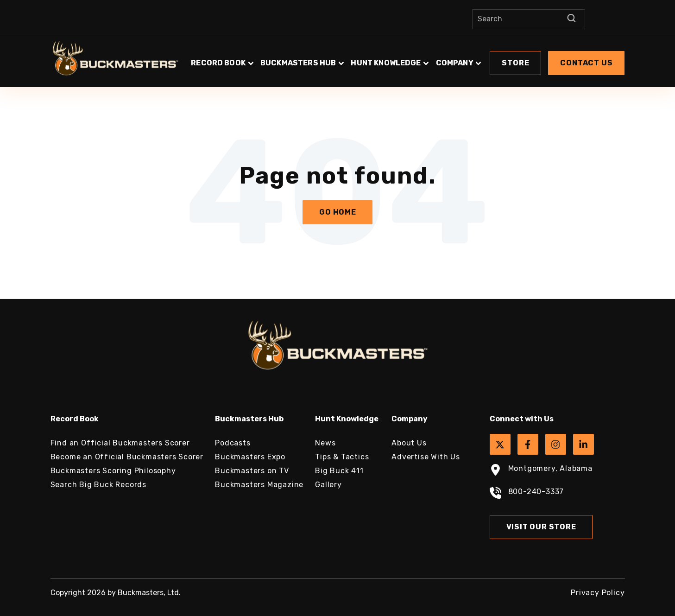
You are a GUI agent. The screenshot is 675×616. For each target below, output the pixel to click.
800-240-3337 (527, 494)
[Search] (528, 19)
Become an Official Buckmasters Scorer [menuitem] (127, 457)
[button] (407, 58)
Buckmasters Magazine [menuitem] (259, 485)
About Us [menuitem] (409, 443)
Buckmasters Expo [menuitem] (250, 457)
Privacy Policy (598, 593)
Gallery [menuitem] (328, 485)
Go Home (338, 212)
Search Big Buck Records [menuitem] (98, 485)
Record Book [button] (218, 63)
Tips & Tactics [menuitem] (342, 457)
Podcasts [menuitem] (233, 443)
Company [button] (455, 63)
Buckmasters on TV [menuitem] (252, 471)
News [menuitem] (325, 443)
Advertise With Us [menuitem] (426, 457)
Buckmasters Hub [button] (298, 63)
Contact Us (586, 63)
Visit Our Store (541, 527)
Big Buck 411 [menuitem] (339, 471)
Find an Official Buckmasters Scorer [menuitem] (120, 443)
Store (515, 63)
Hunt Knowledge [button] (386, 63)
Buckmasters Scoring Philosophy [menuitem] (113, 471)
